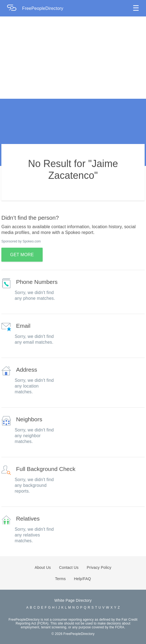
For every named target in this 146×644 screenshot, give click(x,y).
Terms (60, 579)
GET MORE (22, 255)
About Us (43, 567)
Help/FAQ (82, 579)
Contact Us (69, 567)
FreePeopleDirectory (43, 8)
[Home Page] (14, 8)
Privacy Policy (99, 567)
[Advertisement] (73, 58)
